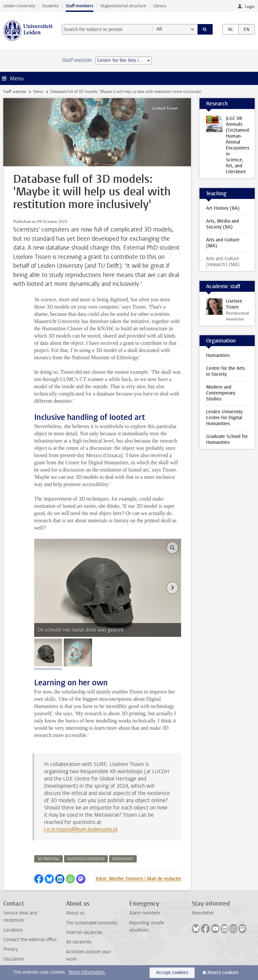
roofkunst (123, 859)
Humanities (218, 355)
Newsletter (203, 913)
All (159, 29)
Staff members (80, 6)
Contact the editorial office (30, 940)
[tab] (48, 653)
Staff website (15, 92)
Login (250, 7)
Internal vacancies (84, 932)
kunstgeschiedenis (86, 859)
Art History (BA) (223, 208)
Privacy (11, 949)
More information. (87, 972)
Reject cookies (223, 973)
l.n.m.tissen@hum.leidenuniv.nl (81, 829)
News (38, 92)
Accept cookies (172, 973)
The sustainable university (92, 923)
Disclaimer (14, 959)
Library (160, 6)
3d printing (48, 859)
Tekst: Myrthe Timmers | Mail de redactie (138, 879)
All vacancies (79, 942)
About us (75, 913)
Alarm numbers (145, 913)
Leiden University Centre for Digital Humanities (224, 418)
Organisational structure (123, 6)
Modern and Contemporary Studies (221, 393)
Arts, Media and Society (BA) (223, 224)
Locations (13, 930)
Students (50, 6)
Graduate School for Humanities (227, 439)
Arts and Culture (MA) (223, 243)
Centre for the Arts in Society (225, 371)
